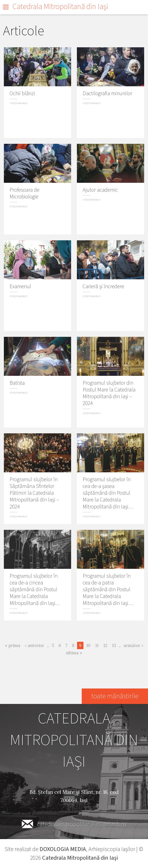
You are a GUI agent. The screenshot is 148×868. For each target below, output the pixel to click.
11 (98, 645)
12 (106, 645)
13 (115, 645)
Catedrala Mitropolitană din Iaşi (60, 7)
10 (89, 645)
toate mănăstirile (115, 696)
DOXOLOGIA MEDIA (63, 849)
